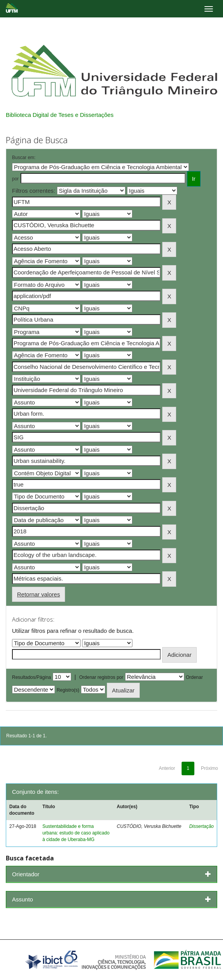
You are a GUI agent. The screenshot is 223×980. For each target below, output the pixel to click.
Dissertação (202, 826)
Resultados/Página (32, 677)
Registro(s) (68, 690)
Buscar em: (24, 158)
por (15, 179)
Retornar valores (39, 594)
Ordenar (194, 677)
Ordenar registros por (101, 677)
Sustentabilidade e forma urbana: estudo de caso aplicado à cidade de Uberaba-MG (76, 833)
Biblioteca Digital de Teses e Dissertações (60, 115)
